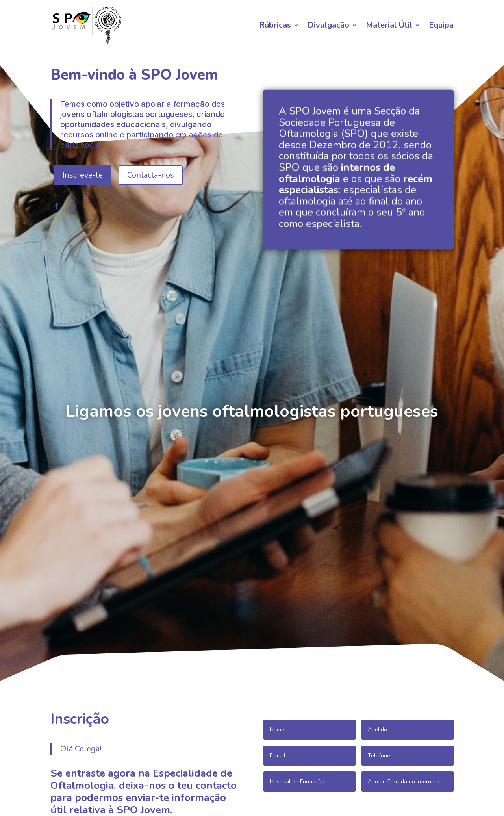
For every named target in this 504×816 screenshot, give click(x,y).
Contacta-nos (151, 213)
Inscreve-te (83, 213)
